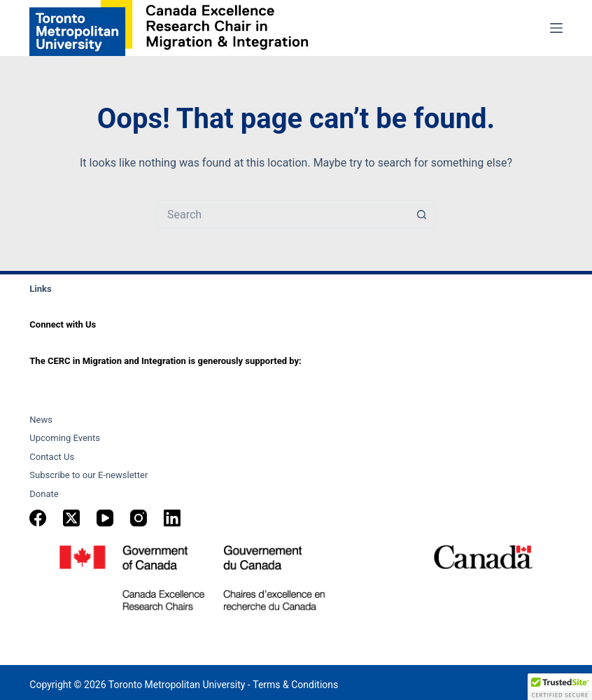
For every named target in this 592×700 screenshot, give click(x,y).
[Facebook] (38, 518)
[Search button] (422, 214)
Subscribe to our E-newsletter (89, 475)
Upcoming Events (65, 438)
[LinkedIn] (172, 518)
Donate (44, 494)
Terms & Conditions (295, 685)
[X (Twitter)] (71, 518)
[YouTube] (105, 518)
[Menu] (556, 28)
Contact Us (52, 457)
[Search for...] (282, 214)
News (41, 420)
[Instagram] (139, 518)
